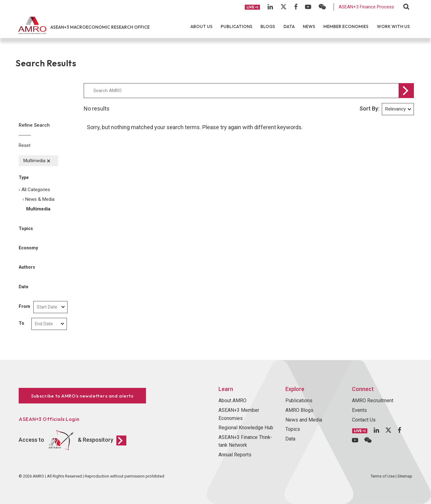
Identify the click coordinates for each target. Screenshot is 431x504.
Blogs (268, 26)
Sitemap (405, 476)
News (309, 26)
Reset (25, 145)
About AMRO (232, 400)
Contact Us (364, 420)
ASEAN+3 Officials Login (49, 419)
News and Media (304, 420)
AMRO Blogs (299, 410)
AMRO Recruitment (373, 400)
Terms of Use (383, 476)
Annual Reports (235, 455)
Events (359, 410)
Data (289, 26)
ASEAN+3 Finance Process (366, 7)
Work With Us (393, 26)
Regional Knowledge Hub (246, 428)
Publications (237, 26)
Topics (293, 429)
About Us (201, 26)
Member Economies (346, 26)
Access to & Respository (73, 440)
